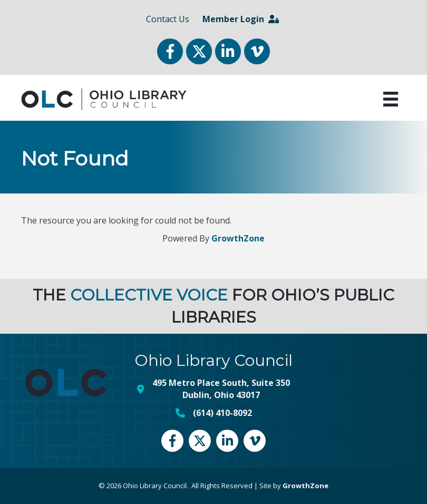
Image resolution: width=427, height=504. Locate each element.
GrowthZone (238, 238)
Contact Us (168, 19)
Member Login (241, 19)
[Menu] (391, 99)
